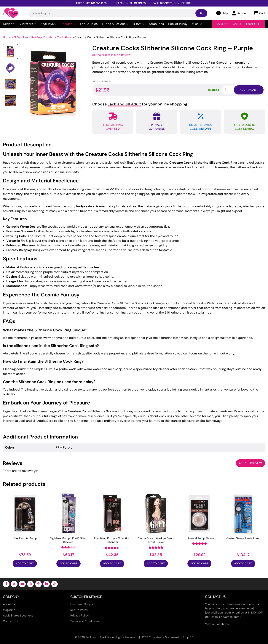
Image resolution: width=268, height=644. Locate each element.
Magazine (9, 610)
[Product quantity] (232, 90)
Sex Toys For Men (43, 37)
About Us (9, 604)
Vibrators (28, 24)
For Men (68, 24)
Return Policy (79, 610)
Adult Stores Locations (18, 616)
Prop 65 (188, 637)
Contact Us (10, 621)
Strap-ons (156, 24)
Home (7, 37)
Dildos (9, 24)
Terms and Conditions (85, 621)
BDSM (139, 24)
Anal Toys (48, 24)
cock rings (166, 416)
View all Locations (217, 624)
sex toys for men (202, 416)
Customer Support (83, 604)
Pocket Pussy (178, 24)
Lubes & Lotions (115, 24)
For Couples (89, 24)
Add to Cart (25, 563)
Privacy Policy (79, 616)
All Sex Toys (21, 37)
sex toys (68, 416)
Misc (197, 24)
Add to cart (249, 90)
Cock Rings (64, 37)
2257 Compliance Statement (160, 637)
